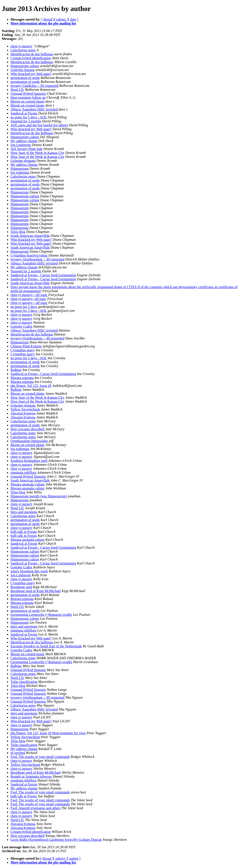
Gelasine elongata (23, 161)
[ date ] (73, 19)
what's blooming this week (29, 571)
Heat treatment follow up (28, 97)
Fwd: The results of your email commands (40, 757)
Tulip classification (24, 682)
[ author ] (74, 858)
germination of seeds (25, 78)
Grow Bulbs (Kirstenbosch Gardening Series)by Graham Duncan (56, 840)
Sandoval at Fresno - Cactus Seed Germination (43, 275)
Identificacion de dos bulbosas (32, 54)
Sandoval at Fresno (24, 113)
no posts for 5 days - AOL (29, 117)
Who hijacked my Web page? (31, 74)
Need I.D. (17, 90)
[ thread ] (48, 19)
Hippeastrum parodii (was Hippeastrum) (39, 496)
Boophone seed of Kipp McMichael (36, 591)
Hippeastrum (20, 169)
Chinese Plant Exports (26, 346)
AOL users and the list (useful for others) (39, 125)
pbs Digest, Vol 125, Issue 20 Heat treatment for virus (48, 733)
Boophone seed (21, 587)
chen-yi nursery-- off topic (29, 295)
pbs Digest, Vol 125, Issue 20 (31, 386)
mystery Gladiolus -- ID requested (34, 86)
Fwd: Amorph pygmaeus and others (35, 808)
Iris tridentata (20, 172)
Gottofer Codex (21, 326)
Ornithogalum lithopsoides (29, 441)
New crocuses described (27, 429)
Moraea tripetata (22, 378)
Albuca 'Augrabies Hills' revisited (34, 109)
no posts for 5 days (24, 307)
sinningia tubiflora (23, 472)
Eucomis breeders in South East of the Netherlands (46, 646)
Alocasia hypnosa (23, 413)
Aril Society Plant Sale (26, 149)
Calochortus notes (23, 50)
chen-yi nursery (21, 46)
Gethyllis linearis (23, 70)
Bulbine (16, 370)
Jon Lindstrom (21, 145)
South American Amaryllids (30, 236)
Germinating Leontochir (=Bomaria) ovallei (41, 615)
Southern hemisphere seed (29, 461)
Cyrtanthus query (23, 350)
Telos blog (18, 232)
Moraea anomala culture (27, 484)
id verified (18, 753)
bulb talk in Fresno (24, 532)
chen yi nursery (21, 469)
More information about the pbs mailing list (43, 23)
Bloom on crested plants (27, 101)
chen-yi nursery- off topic (28, 299)
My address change (24, 141)
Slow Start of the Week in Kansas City (37, 153)
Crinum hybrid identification (31, 58)
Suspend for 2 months (26, 121)
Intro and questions (24, 512)
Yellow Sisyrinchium (25, 409)
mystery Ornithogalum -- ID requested (37, 259)
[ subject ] (61, 19)
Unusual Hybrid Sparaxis (28, 94)
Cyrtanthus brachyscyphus (29, 255)
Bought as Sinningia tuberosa (31, 776)
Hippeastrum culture (25, 66)
